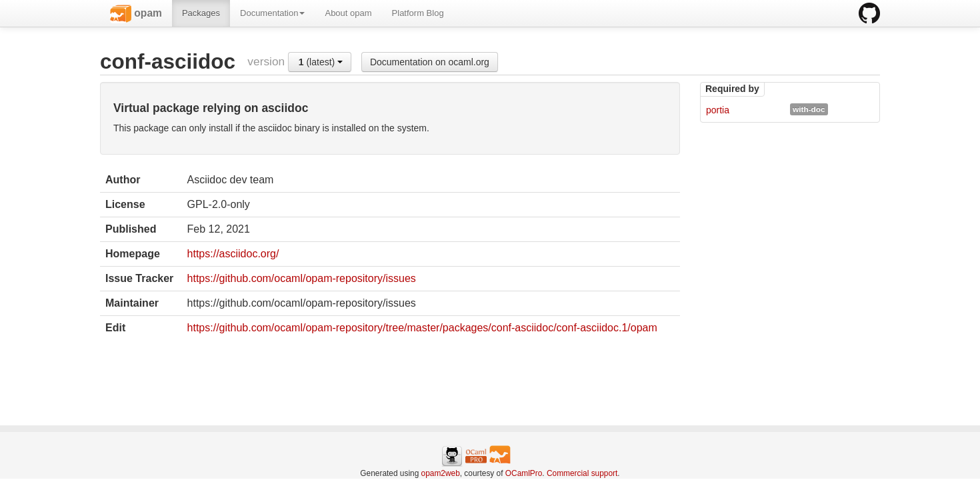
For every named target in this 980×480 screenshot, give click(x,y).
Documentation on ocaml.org (430, 62)
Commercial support (582, 473)
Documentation (272, 13)
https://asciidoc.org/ (233, 254)
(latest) (321, 62)
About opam (348, 13)
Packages (201, 13)
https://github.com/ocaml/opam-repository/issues (302, 278)
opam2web (441, 473)
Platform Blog (418, 13)
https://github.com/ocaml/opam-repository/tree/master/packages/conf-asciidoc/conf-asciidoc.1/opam (422, 328)
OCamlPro (524, 473)
